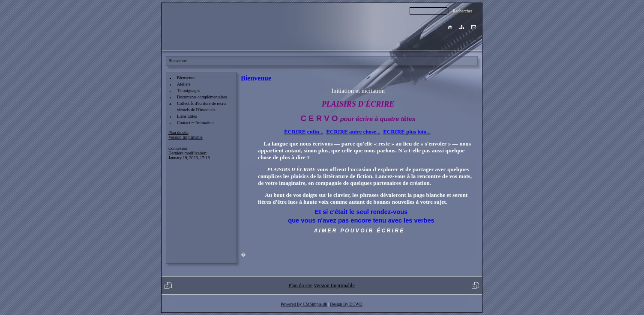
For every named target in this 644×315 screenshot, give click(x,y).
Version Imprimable (186, 137)
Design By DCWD (346, 304)
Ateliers (184, 84)
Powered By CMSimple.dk (304, 304)
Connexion (178, 148)
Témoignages (189, 91)
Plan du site (178, 132)
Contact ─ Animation (195, 123)
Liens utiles (187, 116)
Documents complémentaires (202, 97)
